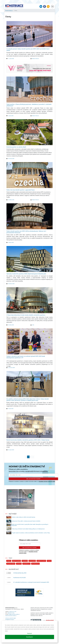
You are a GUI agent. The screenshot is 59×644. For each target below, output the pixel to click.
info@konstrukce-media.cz (14, 614)
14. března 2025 (11, 284)
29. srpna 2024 (11, 450)
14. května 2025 (11, 200)
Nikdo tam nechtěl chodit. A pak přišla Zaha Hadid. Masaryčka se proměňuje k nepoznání (30, 525)
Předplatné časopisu (10, 619)
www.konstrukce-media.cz (11, 616)
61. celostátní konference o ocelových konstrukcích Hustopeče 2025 (31, 582)
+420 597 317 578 (13, 612)
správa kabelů (32, 561)
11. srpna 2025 (11, 59)
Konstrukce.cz (9, 11)
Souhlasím (29, 637)
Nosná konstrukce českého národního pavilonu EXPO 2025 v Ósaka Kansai (28, 440)
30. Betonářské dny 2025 (20, 573)
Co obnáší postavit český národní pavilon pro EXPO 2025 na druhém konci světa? (28, 50)
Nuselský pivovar (35, 564)
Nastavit (29, 633)
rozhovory (19, 564)
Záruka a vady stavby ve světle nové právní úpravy (23, 517)
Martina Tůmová (35, 59)
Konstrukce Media (11, 564)
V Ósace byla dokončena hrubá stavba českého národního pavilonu (26, 315)
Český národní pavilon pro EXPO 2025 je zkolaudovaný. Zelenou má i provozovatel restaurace (26, 232)
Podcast (49, 561)
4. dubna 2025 (11, 242)
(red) (33, 325)
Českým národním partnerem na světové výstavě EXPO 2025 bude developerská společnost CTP (26, 357)
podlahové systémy (41, 561)
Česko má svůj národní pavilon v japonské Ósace (21, 190)
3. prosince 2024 (11, 368)
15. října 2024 (11, 409)
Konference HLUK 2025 (20, 578)
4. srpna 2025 (11, 116)
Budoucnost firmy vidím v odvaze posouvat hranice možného (26, 521)
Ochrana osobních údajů (11, 618)
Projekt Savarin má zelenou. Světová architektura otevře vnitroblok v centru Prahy (31, 533)
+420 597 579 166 (11, 613)
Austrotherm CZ (26, 564)
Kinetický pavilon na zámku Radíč (16, 147)
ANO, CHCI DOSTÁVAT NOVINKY (33, 479)
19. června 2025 (11, 159)
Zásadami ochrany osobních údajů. (47, 481)
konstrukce (25, 561)
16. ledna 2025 (11, 325)
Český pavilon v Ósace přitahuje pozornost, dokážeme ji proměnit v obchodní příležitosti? (29, 105)
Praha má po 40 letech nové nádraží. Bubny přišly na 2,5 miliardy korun (28, 529)
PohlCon (9, 561)
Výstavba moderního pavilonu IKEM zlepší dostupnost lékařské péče (26, 274)
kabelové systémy (16, 561)
